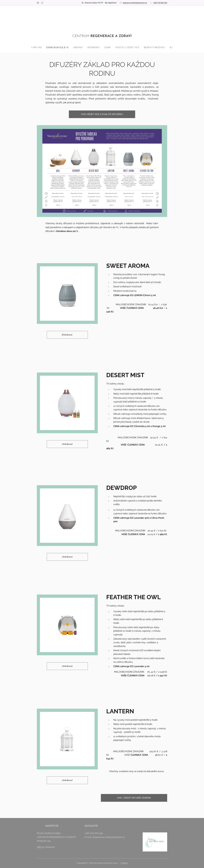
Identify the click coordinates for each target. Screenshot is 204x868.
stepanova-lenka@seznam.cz (135, 3)
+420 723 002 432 (160, 3)
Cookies (124, 863)
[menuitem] (31, 47)
